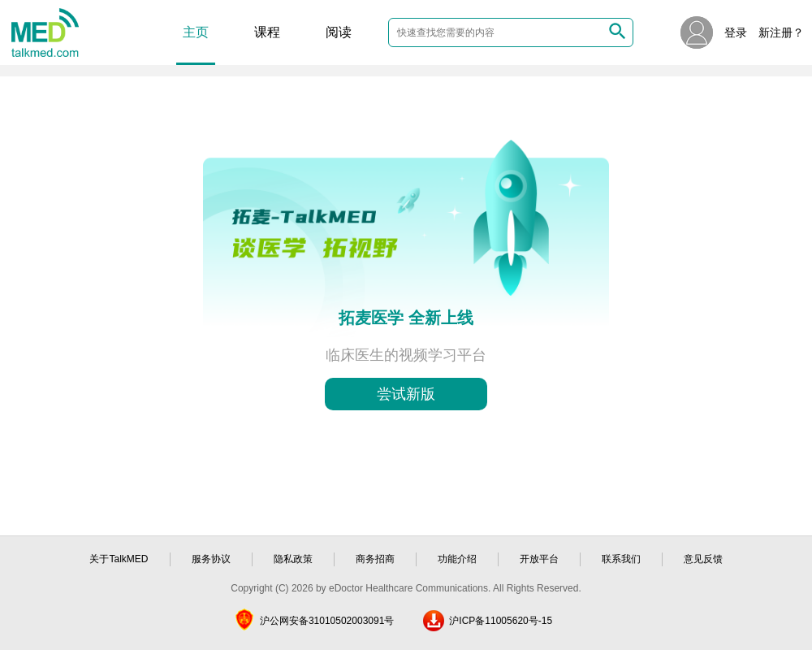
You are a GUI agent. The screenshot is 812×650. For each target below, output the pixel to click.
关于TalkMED (119, 559)
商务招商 (375, 559)
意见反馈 (703, 559)
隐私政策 (293, 559)
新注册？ (781, 32)
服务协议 (211, 559)
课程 (267, 32)
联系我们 (621, 559)
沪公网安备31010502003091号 (327, 621)
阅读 (339, 32)
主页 (196, 32)
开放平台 (539, 559)
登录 (736, 32)
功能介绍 (457, 559)
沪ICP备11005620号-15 (501, 621)
